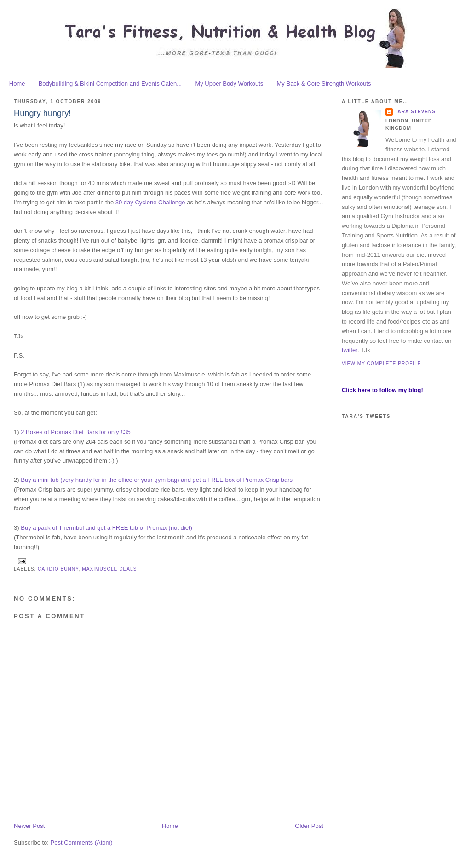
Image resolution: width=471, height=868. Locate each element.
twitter (350, 350)
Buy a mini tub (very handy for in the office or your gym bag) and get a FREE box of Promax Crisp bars (157, 480)
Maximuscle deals (109, 569)
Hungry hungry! (42, 113)
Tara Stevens (415, 112)
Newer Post (29, 826)
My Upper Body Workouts (229, 84)
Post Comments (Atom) (82, 842)
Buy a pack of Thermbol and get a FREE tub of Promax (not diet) (106, 528)
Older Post (309, 826)
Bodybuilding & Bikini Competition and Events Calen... (110, 84)
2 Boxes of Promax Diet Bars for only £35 (75, 432)
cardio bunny (58, 569)
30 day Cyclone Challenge (150, 202)
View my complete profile (382, 363)
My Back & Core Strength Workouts (324, 84)
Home (17, 84)
